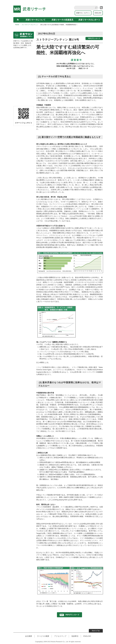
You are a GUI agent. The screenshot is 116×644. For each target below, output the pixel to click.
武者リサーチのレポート (89, 20)
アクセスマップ (60, 636)
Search (96, 8)
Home (17, 25)
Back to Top (96, 631)
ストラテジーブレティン (30, 25)
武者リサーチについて (36, 20)
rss (101, 8)
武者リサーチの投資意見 (63, 20)
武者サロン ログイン (83, 13)
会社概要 (29, 636)
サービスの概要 (43, 636)
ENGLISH (98, 13)
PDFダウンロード (94, 38)
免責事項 (75, 636)
